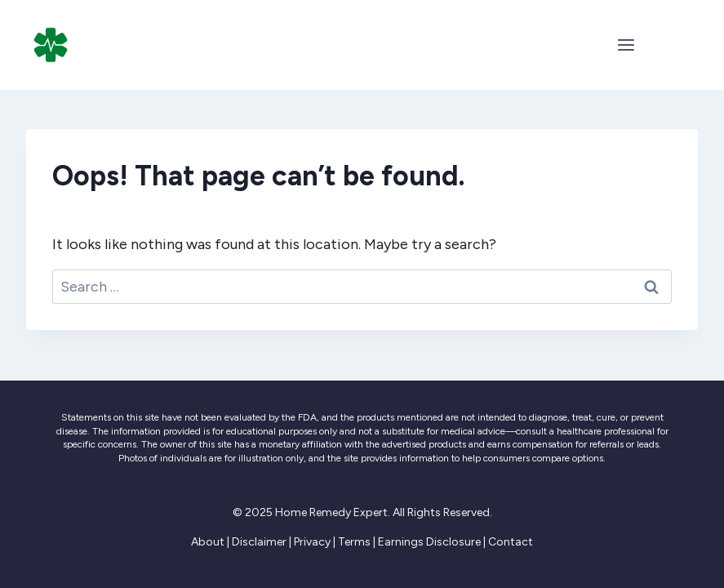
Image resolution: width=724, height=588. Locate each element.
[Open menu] (626, 45)
